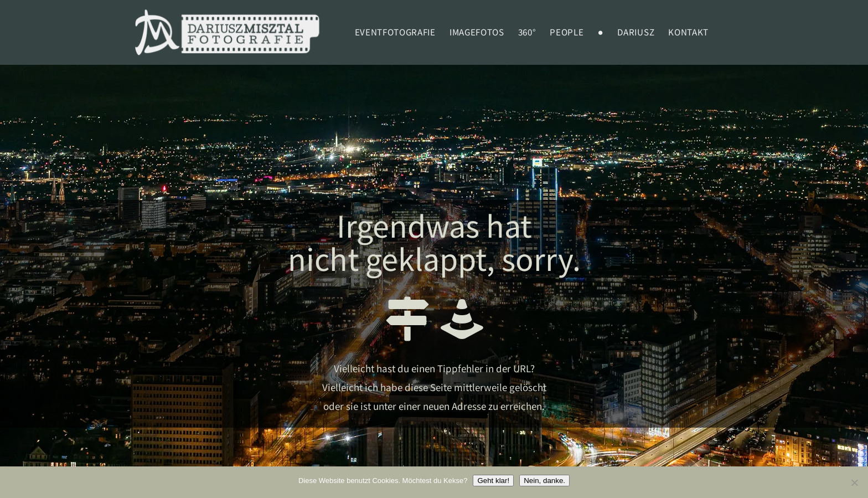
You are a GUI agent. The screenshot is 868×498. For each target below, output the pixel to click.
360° (527, 33)
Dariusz (636, 33)
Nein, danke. (544, 481)
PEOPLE (567, 33)
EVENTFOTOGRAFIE (395, 33)
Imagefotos (477, 33)
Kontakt (688, 33)
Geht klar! (493, 481)
